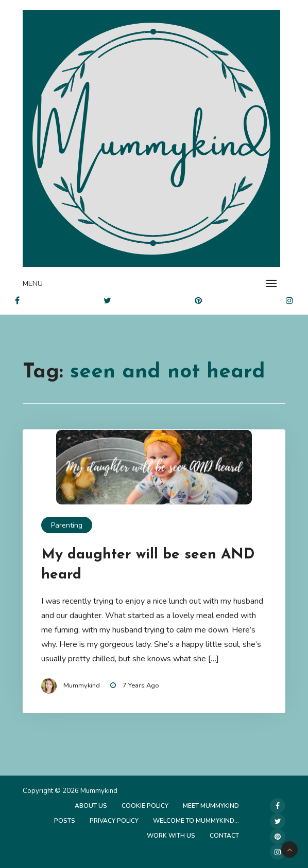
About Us (91, 806)
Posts (65, 821)
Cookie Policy (145, 806)
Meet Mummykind (211, 806)
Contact (224, 836)
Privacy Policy (114, 821)
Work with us (171, 836)
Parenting (67, 525)
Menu (33, 284)
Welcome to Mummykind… (196, 821)
